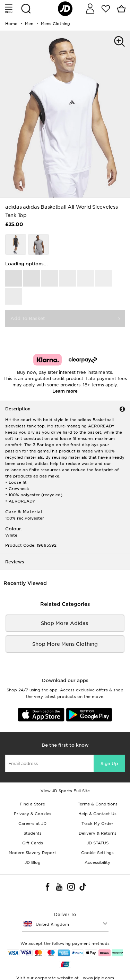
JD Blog (33, 862)
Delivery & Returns (98, 833)
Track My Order (97, 824)
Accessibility (97, 862)
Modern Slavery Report (32, 853)
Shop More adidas (65, 623)
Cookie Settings (97, 853)
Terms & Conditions (98, 804)
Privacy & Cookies (33, 814)
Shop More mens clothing (65, 644)
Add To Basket (28, 318)
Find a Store (32, 804)
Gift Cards (33, 843)
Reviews (15, 562)
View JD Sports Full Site (65, 791)
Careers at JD (32, 824)
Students (33, 833)
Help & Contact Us (97, 814)
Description (18, 409)
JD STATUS (98, 843)
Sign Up (109, 764)
